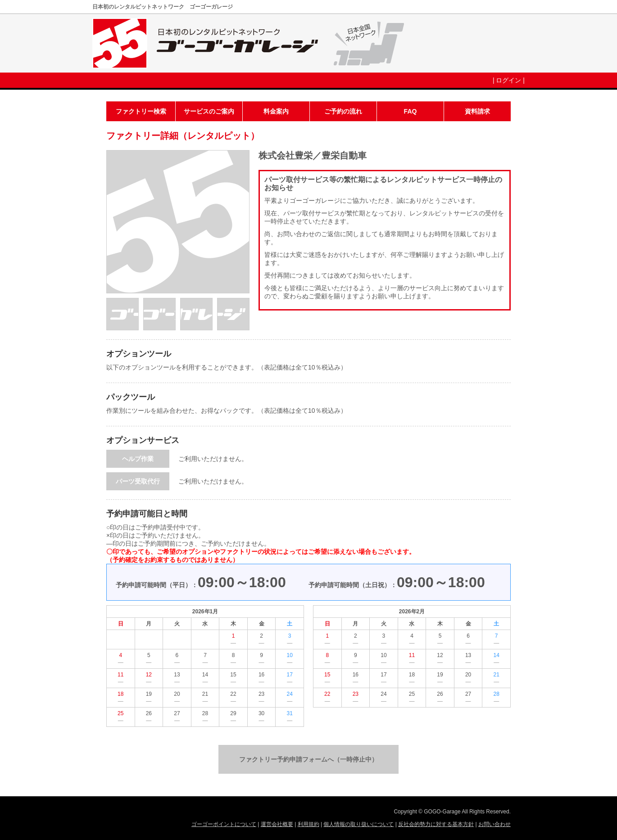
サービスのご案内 (209, 111)
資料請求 (477, 111)
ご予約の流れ (343, 111)
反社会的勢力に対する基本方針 (436, 824)
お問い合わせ (495, 824)
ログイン (508, 80)
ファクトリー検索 (141, 111)
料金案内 (276, 111)
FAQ (411, 111)
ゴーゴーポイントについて (224, 824)
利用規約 (308, 824)
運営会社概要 (277, 824)
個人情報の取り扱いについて (358, 824)
